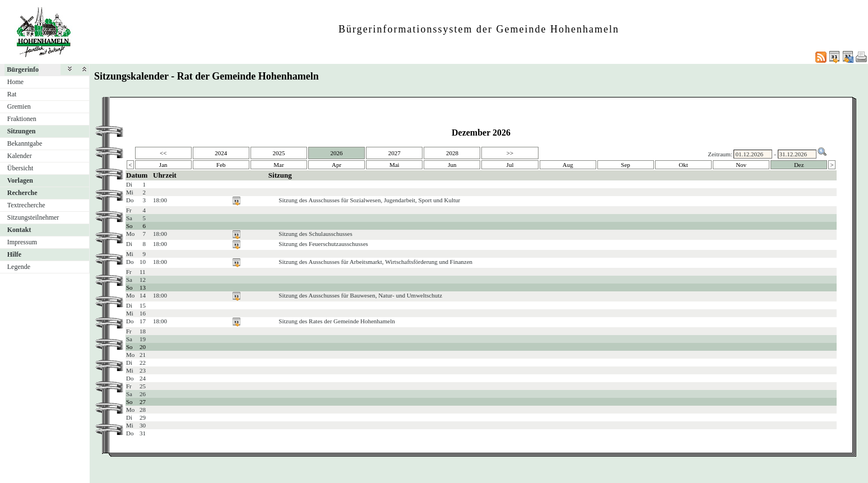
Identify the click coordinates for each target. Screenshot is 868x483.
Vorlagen (20, 180)
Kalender (20, 156)
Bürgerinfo (23, 69)
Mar (278, 165)
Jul (510, 165)
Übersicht (20, 168)
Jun (452, 165)
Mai (394, 165)
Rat (12, 94)
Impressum (22, 242)
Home (15, 82)
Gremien (19, 106)
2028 (452, 153)
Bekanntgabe (25, 143)
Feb (221, 165)
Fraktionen (22, 119)
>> (510, 153)
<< (163, 153)
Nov (741, 165)
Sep (626, 165)
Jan (163, 165)
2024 (221, 153)
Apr (336, 165)
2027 (394, 153)
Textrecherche (26, 205)
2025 (278, 153)
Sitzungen (22, 131)
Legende (19, 267)
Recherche (22, 193)
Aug (568, 165)
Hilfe (14, 254)
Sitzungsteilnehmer (33, 217)
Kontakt (19, 230)
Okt (683, 165)
